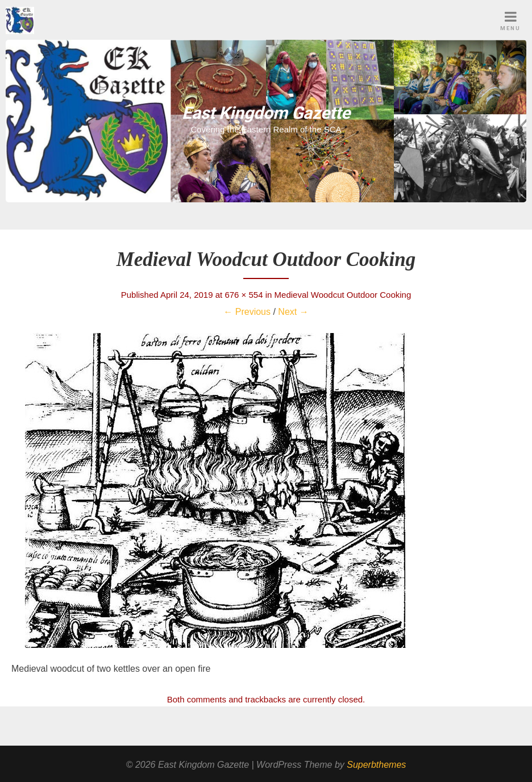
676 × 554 (244, 295)
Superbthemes (376, 765)
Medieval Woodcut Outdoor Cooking (343, 295)
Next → (293, 312)
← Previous (247, 312)
